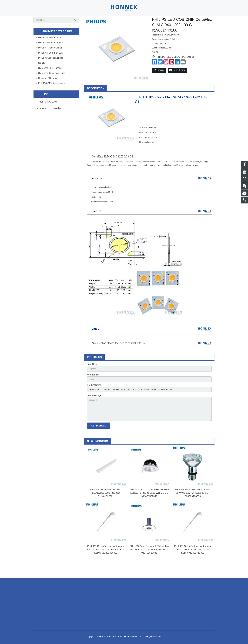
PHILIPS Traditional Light (51, 58)
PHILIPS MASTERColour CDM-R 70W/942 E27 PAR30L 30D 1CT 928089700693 (193, 508)
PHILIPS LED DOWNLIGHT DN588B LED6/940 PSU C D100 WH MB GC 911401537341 (149, 508)
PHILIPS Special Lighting (51, 68)
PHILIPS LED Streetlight (50, 119)
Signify (42, 73)
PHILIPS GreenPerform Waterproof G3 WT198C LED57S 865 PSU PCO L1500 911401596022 (106, 564)
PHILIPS (161, 67)
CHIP (181, 67)
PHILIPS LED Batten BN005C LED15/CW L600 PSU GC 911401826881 (106, 508)
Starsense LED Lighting (50, 78)
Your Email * (93, 386)
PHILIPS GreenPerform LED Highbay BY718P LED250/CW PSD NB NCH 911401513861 (149, 564)
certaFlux (190, 67)
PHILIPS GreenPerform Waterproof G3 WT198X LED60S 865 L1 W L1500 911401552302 (193, 564)
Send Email (177, 81)
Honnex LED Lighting (49, 89)
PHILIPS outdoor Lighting (51, 53)
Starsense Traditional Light (51, 83)
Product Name (94, 397)
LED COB (172, 67)
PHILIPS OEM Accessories (52, 94)
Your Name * (93, 375)
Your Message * (95, 408)
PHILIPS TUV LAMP (48, 112)
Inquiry (159, 81)
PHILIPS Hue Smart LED (51, 63)
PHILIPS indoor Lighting (50, 48)
